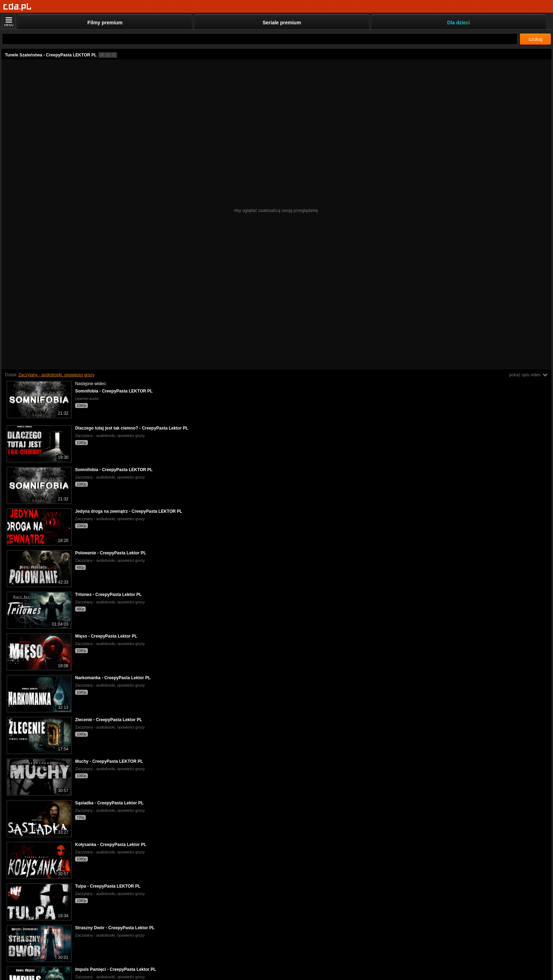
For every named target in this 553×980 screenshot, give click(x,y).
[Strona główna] (17, 7)
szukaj (535, 39)
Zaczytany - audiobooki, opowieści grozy (56, 375)
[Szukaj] (260, 39)
